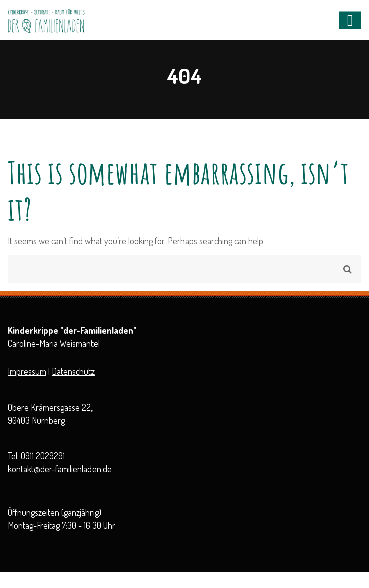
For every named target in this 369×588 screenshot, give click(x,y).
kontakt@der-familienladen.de (60, 469)
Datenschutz (73, 371)
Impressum (27, 371)
